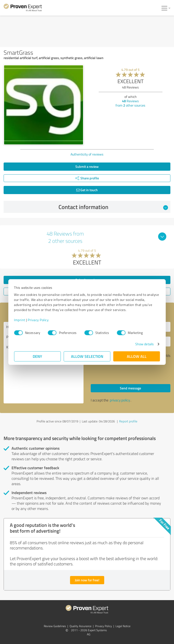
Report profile (128, 421)
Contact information (113, 207)
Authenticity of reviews (87, 154)
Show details (144, 344)
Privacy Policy (38, 320)
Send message (130, 388)
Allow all (137, 356)
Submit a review (87, 166)
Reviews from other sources (130, 103)
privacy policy (120, 400)
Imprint (20, 320)
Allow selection (87, 356)
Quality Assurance (81, 626)
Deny (37, 356)
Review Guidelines (55, 626)
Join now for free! (87, 580)
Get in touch (87, 190)
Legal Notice (123, 626)
